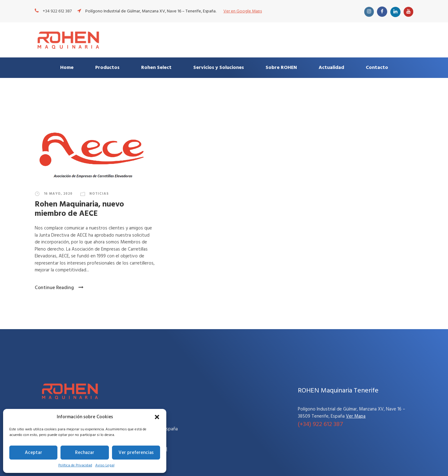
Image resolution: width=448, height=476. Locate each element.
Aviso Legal (105, 465)
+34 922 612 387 (57, 11)
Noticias (99, 194)
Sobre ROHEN (281, 68)
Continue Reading (59, 288)
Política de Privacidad (75, 465)
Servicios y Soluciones (219, 68)
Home (67, 68)
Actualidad (331, 68)
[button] (157, 417)
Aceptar (34, 453)
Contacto (377, 68)
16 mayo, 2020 (58, 194)
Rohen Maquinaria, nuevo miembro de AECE (79, 209)
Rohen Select (156, 68)
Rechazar (85, 453)
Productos (107, 68)
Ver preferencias (136, 453)
